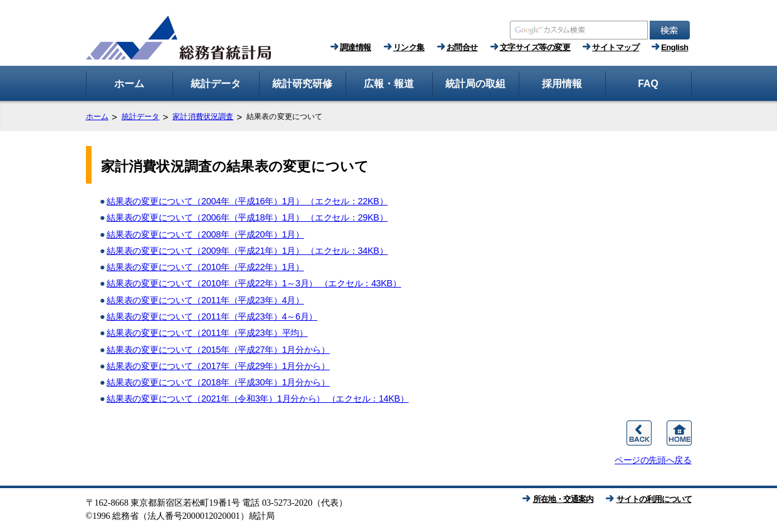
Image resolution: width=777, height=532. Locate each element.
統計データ (141, 117)
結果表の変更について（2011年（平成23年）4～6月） (212, 316)
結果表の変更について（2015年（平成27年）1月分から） (218, 350)
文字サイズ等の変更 (535, 47)
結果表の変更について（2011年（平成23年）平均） (207, 333)
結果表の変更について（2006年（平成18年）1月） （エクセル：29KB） (247, 217)
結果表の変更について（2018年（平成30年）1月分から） (218, 382)
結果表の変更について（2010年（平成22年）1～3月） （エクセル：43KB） (254, 283)
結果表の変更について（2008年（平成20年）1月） (205, 234)
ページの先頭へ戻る (653, 460)
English (674, 47)
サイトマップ (616, 47)
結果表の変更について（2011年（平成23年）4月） (205, 300)
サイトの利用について (654, 499)
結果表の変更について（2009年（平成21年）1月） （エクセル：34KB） (247, 251)
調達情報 (356, 47)
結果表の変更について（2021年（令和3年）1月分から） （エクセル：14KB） (257, 399)
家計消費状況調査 (203, 117)
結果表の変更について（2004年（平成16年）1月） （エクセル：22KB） (247, 201)
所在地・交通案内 (563, 499)
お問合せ (462, 47)
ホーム (97, 117)
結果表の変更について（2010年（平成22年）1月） (205, 267)
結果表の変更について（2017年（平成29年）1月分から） (218, 366)
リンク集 (409, 47)
